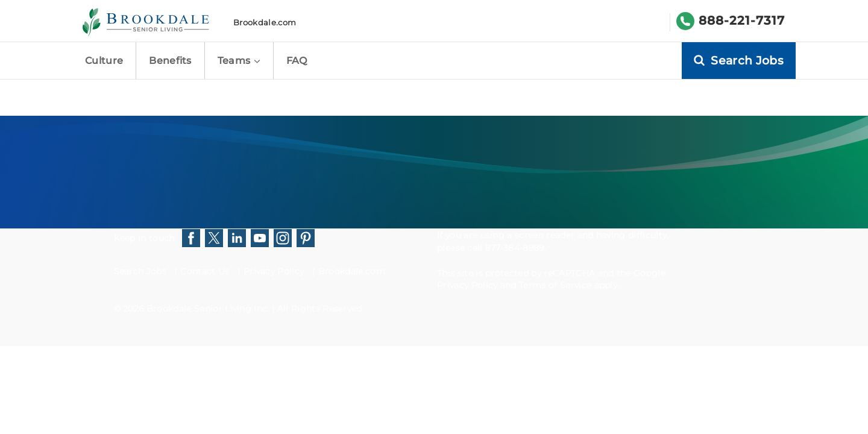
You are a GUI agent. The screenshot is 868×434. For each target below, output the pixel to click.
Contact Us (205, 271)
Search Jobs (140, 271)
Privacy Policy (274, 271)
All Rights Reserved (320, 309)
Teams (239, 61)
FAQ (297, 61)
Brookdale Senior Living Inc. (209, 309)
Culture (104, 61)
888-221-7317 (742, 20)
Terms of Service (555, 285)
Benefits (170, 61)
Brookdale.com (265, 22)
